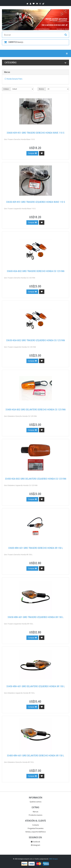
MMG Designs (53, 859)
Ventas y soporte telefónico (36, 832)
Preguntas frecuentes (36, 828)
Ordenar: (6, 89)
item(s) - (14, 42)
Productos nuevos (35, 815)
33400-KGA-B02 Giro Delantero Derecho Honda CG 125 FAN (35, 410)
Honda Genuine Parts (15, 79)
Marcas (35, 812)
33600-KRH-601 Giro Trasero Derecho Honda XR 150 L (36, 548)
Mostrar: (42, 89)
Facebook (35, 842)
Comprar (32, 153)
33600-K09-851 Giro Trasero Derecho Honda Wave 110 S (35, 133)
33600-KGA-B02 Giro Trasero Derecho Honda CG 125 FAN (36, 271)
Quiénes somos (35, 802)
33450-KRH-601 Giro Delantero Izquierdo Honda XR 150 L (36, 686)
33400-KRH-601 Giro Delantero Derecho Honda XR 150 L (35, 756)
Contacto (36, 825)
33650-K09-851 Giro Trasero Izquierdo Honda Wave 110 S (36, 202)
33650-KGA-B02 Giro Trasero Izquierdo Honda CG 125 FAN (35, 340)
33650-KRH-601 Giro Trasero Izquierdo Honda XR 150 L (35, 617)
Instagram (36, 845)
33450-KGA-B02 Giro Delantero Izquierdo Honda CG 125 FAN (36, 479)
